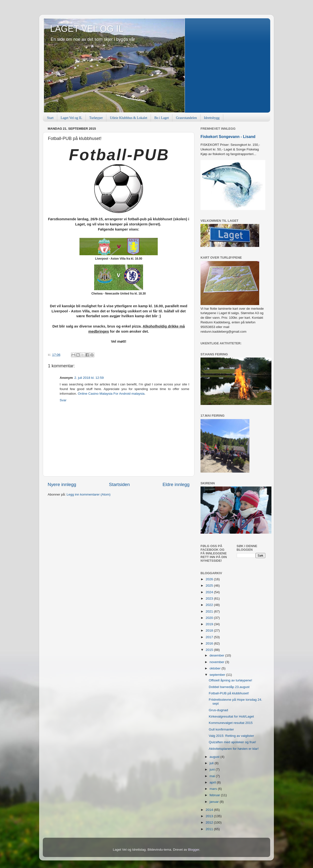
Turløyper (96, 118)
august (215, 757)
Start (50, 118)
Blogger (194, 850)
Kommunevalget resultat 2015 (231, 723)
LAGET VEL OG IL (87, 29)
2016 (210, 643)
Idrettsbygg (212, 118)
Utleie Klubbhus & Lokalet (129, 118)
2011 (210, 829)
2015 (210, 650)
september (218, 675)
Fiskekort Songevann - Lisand (228, 137)
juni (213, 769)
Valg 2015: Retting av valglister (231, 736)
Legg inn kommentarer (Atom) (88, 494)
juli (212, 763)
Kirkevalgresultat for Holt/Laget (231, 716)
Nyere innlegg (62, 484)
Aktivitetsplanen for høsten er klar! (234, 749)
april (213, 782)
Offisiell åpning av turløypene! (231, 680)
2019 (210, 624)
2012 (210, 822)
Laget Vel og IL (71, 118)
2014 (210, 810)
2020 (210, 618)
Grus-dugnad (218, 710)
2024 (210, 592)
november (217, 662)
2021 (210, 611)
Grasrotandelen (186, 118)
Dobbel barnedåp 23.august (229, 687)
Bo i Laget (162, 118)
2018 (210, 630)
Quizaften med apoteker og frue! (233, 742)
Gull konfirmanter (221, 729)
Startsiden (119, 484)
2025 (210, 586)
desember (217, 655)
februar (215, 795)
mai (213, 776)
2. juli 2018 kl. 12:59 (89, 378)
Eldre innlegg (176, 484)
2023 (210, 598)
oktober (216, 668)
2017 (210, 637)
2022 (210, 605)
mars (214, 789)
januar (215, 802)
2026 (210, 579)
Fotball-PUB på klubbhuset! (229, 693)
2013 (210, 816)
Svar (63, 400)
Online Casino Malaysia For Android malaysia (111, 394)
